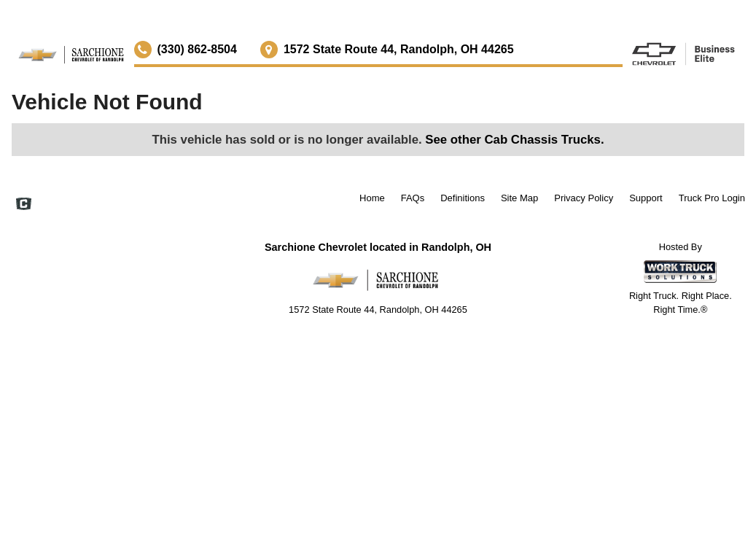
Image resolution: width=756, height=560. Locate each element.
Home (372, 198)
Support (646, 198)
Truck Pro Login (712, 198)
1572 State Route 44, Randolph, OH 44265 (399, 49)
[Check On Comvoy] (24, 206)
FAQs (413, 198)
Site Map (519, 198)
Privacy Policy (584, 198)
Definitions (463, 198)
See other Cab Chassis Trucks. (514, 140)
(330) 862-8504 (197, 49)
